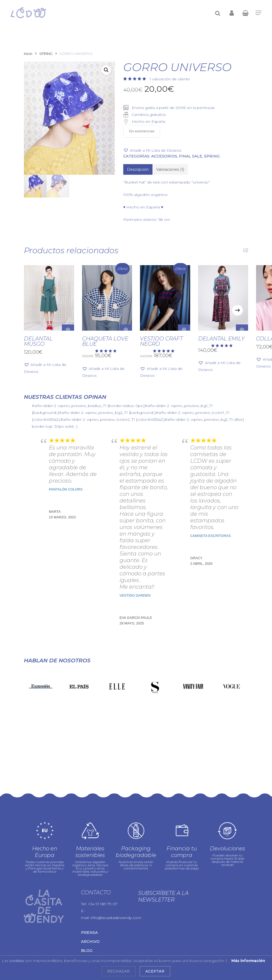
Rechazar (119, 971)
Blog (87, 917)
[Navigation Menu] (258, 13)
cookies (17, 961)
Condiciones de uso (42, 952)
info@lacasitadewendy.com (116, 884)
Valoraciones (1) (170, 169)
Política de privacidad (82, 946)
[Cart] (245, 13)
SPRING (46, 54)
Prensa (89, 899)
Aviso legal (49, 946)
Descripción (138, 169)
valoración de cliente (170, 79)
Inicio (28, 54)
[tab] (138, 169)
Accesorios (164, 156)
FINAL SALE (191, 156)
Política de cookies (123, 946)
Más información (248, 961)
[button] (106, 70)
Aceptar (155, 971)
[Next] (237, 310)
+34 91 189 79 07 (103, 870)
